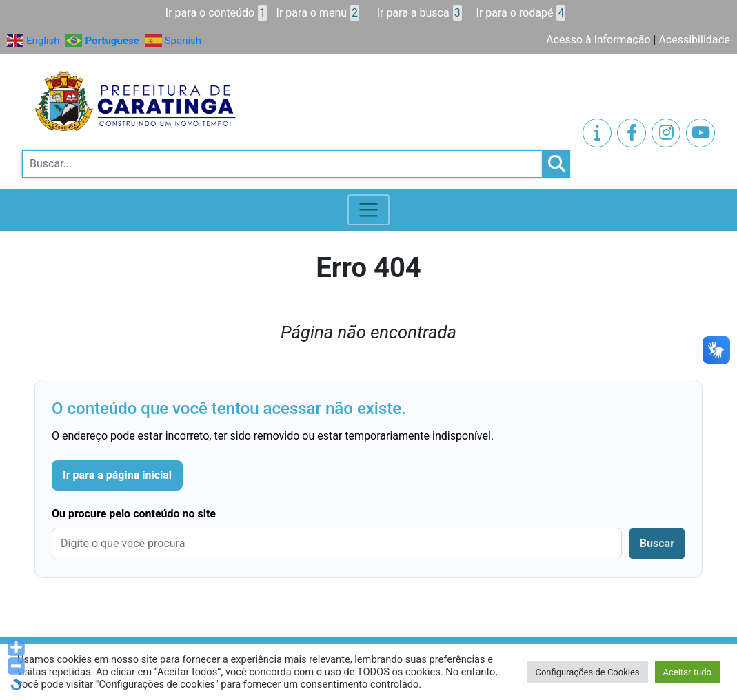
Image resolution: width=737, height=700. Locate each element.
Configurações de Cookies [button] (587, 672)
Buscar (657, 543)
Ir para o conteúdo (216, 13)
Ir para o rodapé (521, 13)
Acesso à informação (598, 40)
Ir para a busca (420, 13)
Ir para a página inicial (117, 475)
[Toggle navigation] (368, 210)
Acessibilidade (694, 40)
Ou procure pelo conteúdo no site (134, 514)
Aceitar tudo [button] (687, 672)
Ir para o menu (318, 13)
